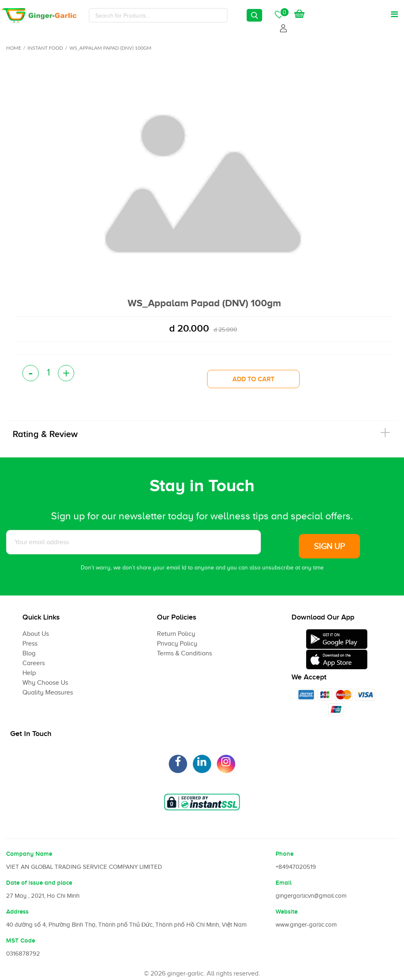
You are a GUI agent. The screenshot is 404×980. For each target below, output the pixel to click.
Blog (29, 653)
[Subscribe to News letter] (134, 542)
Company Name (29, 854)
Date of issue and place (39, 883)
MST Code (21, 940)
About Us (36, 634)
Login (285, 27)
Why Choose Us (45, 683)
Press (30, 644)
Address (17, 912)
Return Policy (176, 634)
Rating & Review (45, 434)
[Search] (158, 15)
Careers (34, 663)
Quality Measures (48, 692)
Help (29, 673)
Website (287, 912)
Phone (285, 854)
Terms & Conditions (184, 653)
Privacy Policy (177, 644)
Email (284, 883)
